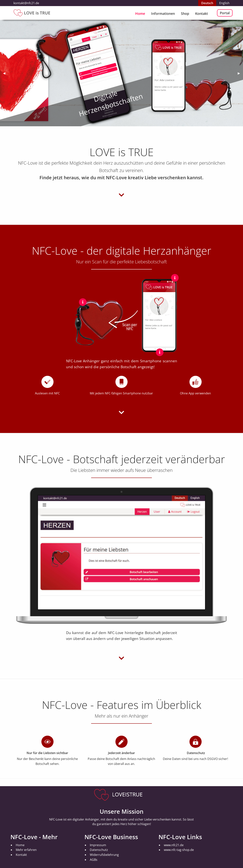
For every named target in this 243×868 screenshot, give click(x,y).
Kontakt (202, 13)
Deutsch (207, 3)
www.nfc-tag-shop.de (179, 850)
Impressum (98, 845)
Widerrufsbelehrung (104, 855)
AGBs (94, 860)
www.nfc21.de (174, 845)
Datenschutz (99, 850)
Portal (225, 13)
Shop (185, 13)
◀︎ (6, 73)
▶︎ (240, 73)
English (224, 3)
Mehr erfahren (26, 850)
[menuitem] (140, 13)
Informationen (163, 13)
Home (140, 13)
